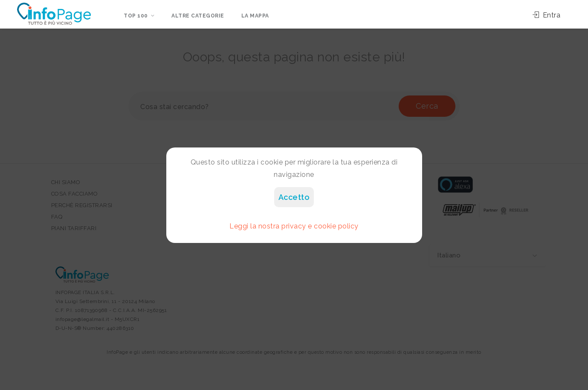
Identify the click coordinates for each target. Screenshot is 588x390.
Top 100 (136, 16)
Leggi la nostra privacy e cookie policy (294, 226)
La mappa (255, 16)
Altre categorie (198, 16)
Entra (547, 15)
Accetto (294, 197)
